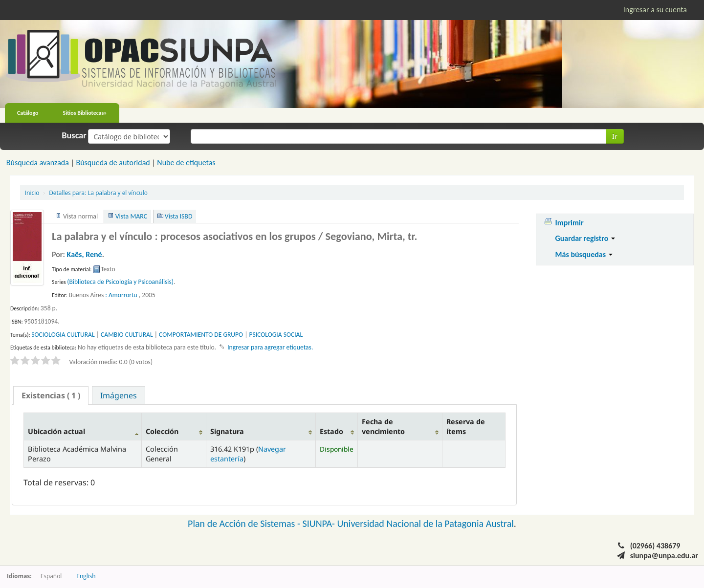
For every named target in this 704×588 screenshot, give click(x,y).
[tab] (51, 395)
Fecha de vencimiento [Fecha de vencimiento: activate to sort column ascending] (383, 426)
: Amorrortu (121, 295)
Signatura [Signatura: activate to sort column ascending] (227, 431)
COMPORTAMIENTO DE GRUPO (201, 335)
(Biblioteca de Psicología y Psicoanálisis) (120, 282)
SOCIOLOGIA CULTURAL (63, 335)
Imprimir (570, 223)
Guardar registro (585, 238)
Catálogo (28, 113)
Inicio (32, 193)
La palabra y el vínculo (98, 193)
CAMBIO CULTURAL (127, 335)
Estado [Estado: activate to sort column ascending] (331, 431)
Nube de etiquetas (186, 163)
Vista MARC (131, 216)
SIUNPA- (320, 523)
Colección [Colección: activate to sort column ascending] (162, 431)
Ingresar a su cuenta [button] (655, 10)
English (86, 576)
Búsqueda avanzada (38, 163)
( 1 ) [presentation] (51, 395)
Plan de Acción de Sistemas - (245, 523)
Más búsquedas (584, 254)
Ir (615, 136)
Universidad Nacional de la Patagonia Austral (426, 523)
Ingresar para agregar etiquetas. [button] (270, 347)
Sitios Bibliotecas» (85, 113)
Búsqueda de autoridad (113, 163)
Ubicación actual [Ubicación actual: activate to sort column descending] (56, 431)
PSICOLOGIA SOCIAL (276, 335)
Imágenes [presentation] (119, 395)
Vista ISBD (179, 216)
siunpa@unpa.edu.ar (664, 555)
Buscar (74, 135)
